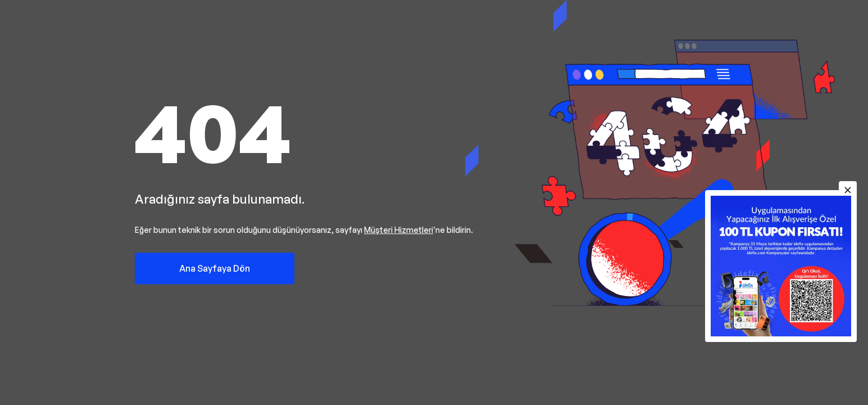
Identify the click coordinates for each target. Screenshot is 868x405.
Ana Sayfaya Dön (215, 268)
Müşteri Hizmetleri (399, 230)
